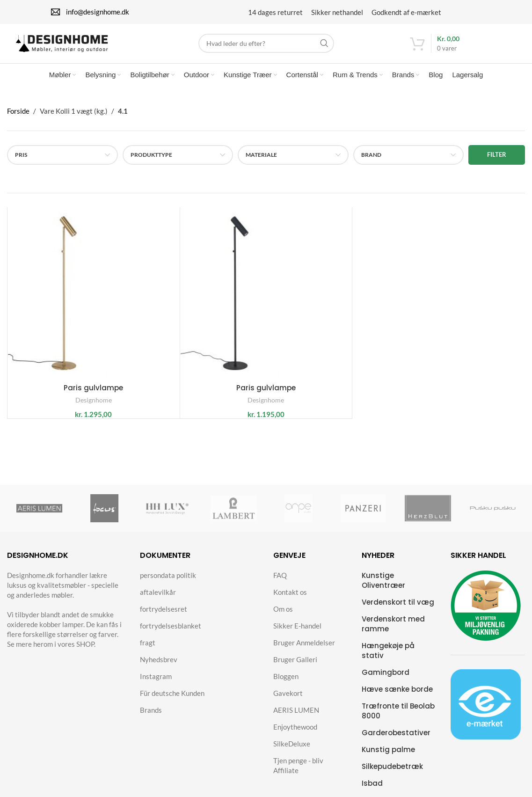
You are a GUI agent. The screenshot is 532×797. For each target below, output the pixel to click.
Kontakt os (290, 600)
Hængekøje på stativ (388, 658)
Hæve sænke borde (397, 697)
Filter (497, 162)
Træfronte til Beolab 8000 (398, 718)
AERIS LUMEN (296, 717)
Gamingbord (386, 680)
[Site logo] (74, 44)
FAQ (280, 583)
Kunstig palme (388, 757)
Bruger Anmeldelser (304, 650)
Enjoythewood (295, 734)
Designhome (94, 408)
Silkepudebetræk (392, 774)
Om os (283, 616)
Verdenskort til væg (398, 610)
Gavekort (288, 701)
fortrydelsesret (164, 616)
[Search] (266, 45)
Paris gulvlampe (93, 396)
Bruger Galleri (295, 667)
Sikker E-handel (297, 633)
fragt (148, 650)
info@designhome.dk (98, 10)
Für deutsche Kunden (172, 701)
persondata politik (168, 583)
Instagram (156, 684)
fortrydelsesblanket (171, 633)
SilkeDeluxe (292, 751)
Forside (18, 118)
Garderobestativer (396, 740)
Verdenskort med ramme (393, 631)
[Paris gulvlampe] (94, 301)
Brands (151, 717)
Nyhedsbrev (159, 667)
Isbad (372, 791)
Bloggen (286, 684)
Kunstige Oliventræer (383, 588)
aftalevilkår (158, 600)
